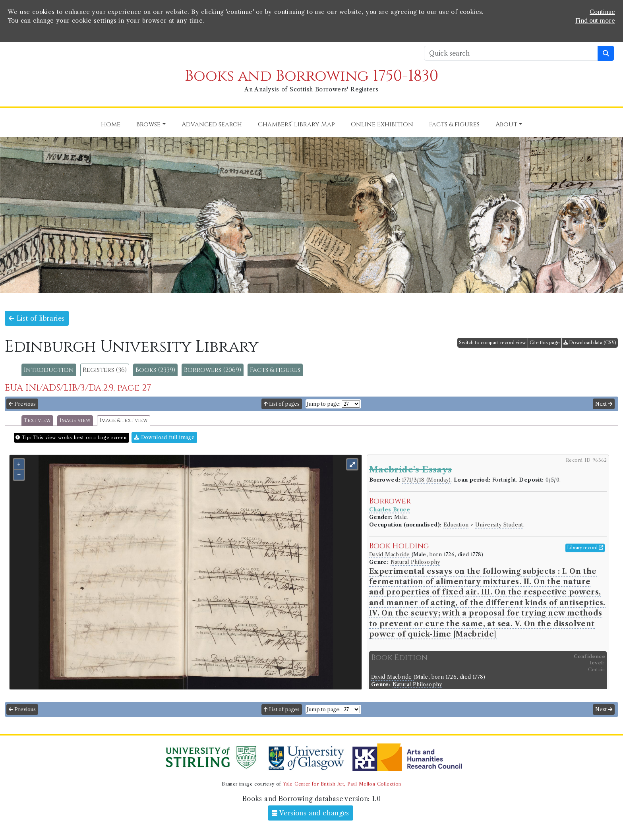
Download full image (164, 437)
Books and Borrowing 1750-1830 (311, 76)
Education (456, 525)
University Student (499, 525)
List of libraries (37, 318)
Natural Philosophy (415, 562)
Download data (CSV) (590, 343)
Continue (602, 12)
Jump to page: (324, 404)
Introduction (49, 370)
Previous (22, 404)
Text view (37, 421)
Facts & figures (275, 370)
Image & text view (124, 421)
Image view (75, 421)
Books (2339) (155, 370)
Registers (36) (105, 370)
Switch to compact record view (492, 343)
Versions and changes (311, 813)
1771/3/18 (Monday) (426, 480)
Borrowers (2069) (213, 370)
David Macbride (390, 555)
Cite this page (545, 343)
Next (604, 404)
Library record (585, 548)
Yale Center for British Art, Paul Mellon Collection (342, 784)
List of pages (282, 404)
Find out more (595, 21)
